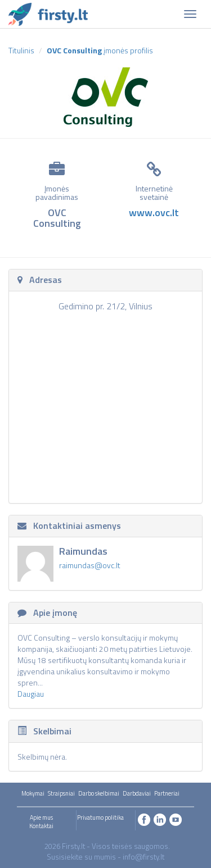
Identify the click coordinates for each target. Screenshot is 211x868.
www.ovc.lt (154, 213)
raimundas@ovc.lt (90, 565)
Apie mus (41, 817)
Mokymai (33, 793)
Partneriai (167, 793)
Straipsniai (61, 793)
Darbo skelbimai (99, 793)
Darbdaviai (137, 793)
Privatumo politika (100, 817)
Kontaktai (41, 826)
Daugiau (31, 694)
